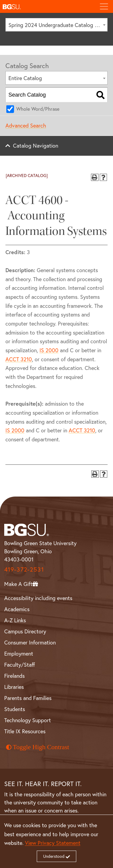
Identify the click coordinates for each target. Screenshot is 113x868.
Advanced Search (26, 126)
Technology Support (28, 720)
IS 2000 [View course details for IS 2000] (49, 350)
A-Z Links (15, 620)
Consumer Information (30, 643)
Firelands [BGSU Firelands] (14, 676)
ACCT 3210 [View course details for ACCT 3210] (19, 359)
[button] (47, 6)
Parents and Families (28, 698)
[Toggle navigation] (104, 6)
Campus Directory (25, 631)
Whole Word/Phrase (38, 109)
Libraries (14, 687)
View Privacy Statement (53, 843)
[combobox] (56, 25)
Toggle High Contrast (38, 747)
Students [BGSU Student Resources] (15, 709)
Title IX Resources (25, 731)
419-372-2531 (24, 569)
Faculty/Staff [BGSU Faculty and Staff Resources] (20, 665)
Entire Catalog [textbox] (25, 78)
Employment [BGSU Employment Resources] (19, 654)
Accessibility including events (38, 598)
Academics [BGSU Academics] (17, 609)
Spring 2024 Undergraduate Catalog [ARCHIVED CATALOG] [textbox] (58, 25)
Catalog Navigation (36, 146)
